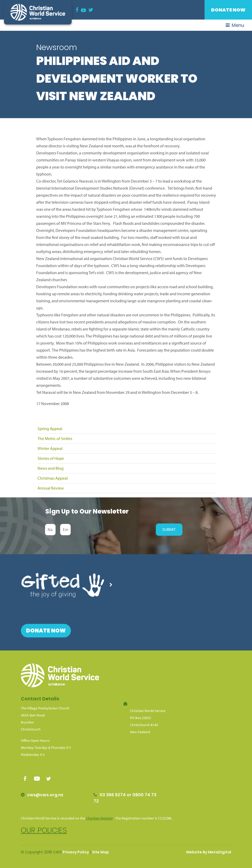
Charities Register (100, 818)
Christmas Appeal (53, 478)
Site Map (100, 852)
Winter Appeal (50, 448)
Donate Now (228, 10)
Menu (235, 25)
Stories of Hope (51, 458)
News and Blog (51, 468)
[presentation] (112, 529)
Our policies (44, 830)
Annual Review (51, 488)
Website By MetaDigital (209, 852)
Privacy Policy (76, 852)
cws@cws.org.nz (45, 795)
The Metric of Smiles (55, 438)
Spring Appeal (50, 429)
